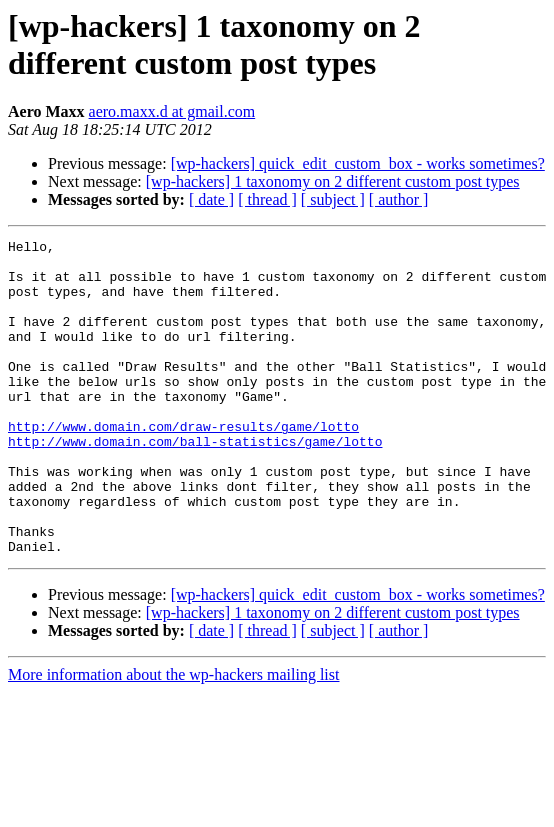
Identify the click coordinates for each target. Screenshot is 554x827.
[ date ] (211, 199)
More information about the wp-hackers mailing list (173, 737)
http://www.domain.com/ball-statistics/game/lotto (195, 483)
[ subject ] (333, 199)
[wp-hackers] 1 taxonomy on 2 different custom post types (333, 181)
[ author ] (399, 199)
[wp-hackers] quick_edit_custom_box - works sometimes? (358, 163)
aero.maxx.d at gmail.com (172, 111)
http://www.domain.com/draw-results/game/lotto (183, 465)
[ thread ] (267, 199)
